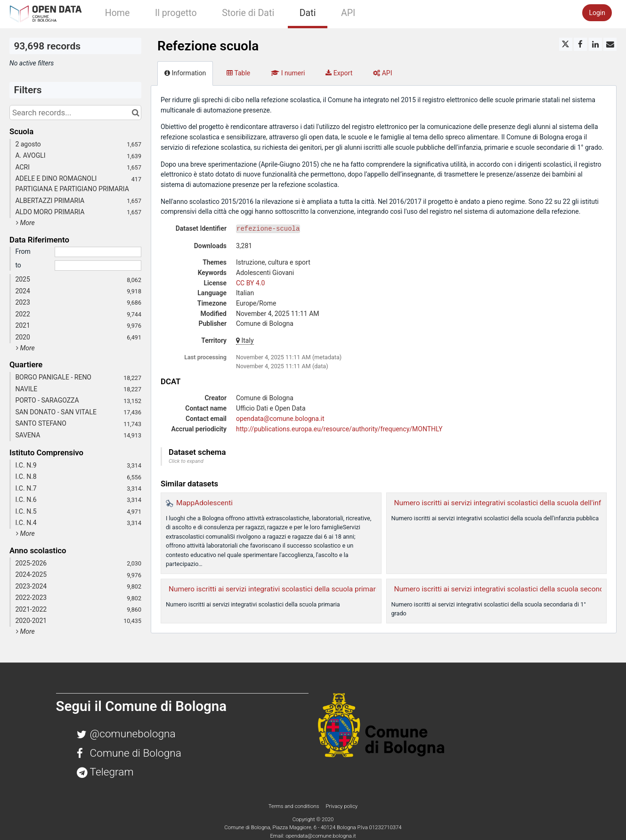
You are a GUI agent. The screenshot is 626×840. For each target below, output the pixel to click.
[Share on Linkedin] (595, 44)
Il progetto (176, 13)
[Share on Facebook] (580, 44)
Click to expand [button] (186, 461)
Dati (308, 13)
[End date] (98, 266)
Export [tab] (339, 73)
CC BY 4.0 (250, 283)
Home (118, 13)
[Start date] (98, 252)
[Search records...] (75, 113)
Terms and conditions (294, 806)
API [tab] (382, 73)
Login (597, 13)
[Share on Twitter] (566, 44)
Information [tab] (185, 73)
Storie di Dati (248, 13)
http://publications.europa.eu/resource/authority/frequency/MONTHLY (339, 429)
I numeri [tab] (288, 73)
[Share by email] (610, 44)
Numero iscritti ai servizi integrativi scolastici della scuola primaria (275, 589)
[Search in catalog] (135, 113)
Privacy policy (341, 806)
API (348, 13)
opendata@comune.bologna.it (280, 419)
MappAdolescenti (204, 503)
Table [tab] (238, 73)
